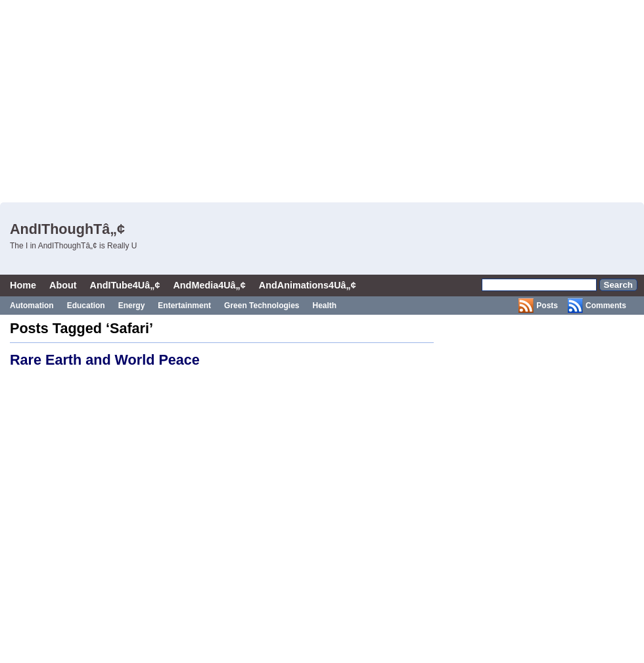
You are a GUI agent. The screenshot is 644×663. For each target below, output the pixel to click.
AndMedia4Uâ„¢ (209, 285)
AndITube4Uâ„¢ (125, 285)
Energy (132, 306)
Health (325, 306)
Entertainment (184, 306)
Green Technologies (262, 306)
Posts (547, 306)
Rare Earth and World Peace (105, 360)
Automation (32, 306)
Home (23, 285)
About (63, 285)
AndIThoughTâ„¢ (67, 229)
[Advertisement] (270, 99)
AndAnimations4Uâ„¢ (308, 285)
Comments (606, 306)
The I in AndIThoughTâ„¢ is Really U (73, 246)
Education (86, 306)
